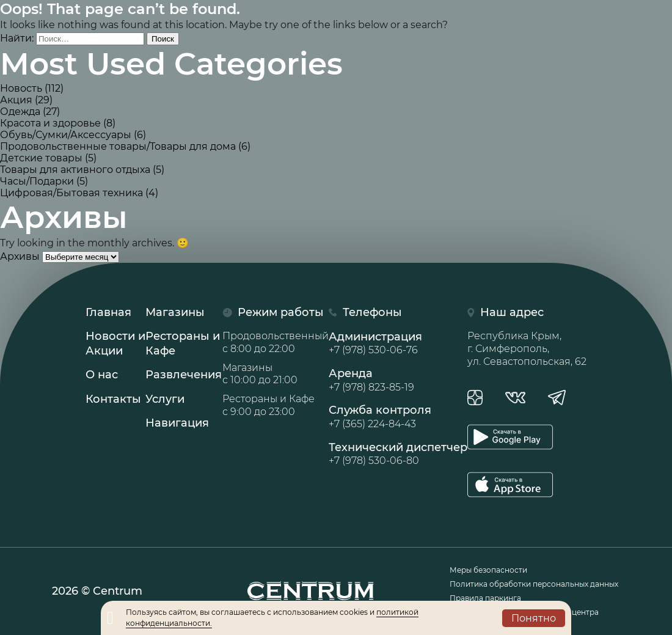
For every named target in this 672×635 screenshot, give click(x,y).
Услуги (165, 399)
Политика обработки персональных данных (534, 584)
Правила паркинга (485, 598)
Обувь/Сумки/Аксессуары (66, 135)
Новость (21, 88)
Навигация (177, 423)
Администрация (398, 343)
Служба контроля (398, 417)
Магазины (175, 312)
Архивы (20, 256)
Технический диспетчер (398, 454)
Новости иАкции (115, 343)
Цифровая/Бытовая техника (71, 193)
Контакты (113, 399)
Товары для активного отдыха (75, 170)
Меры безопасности (488, 570)
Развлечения (184, 375)
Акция (16, 100)
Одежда (20, 112)
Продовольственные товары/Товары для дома (118, 146)
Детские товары (41, 158)
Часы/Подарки (37, 181)
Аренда (398, 380)
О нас (102, 375)
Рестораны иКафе (183, 343)
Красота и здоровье (50, 123)
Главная (108, 312)
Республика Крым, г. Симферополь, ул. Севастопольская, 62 (527, 349)
